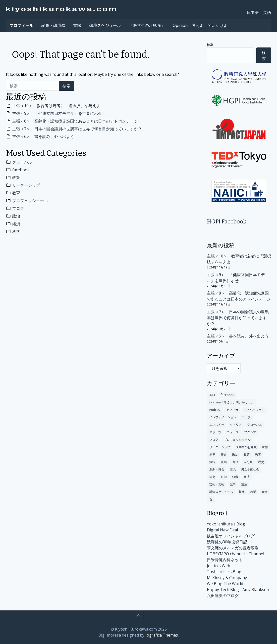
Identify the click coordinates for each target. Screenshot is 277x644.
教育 (16, 193)
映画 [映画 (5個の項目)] (224, 462)
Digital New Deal (222, 530)
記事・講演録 (53, 25)
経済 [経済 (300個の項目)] (247, 477)
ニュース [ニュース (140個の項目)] (233, 432)
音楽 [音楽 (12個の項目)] (265, 492)
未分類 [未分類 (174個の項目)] (248, 462)
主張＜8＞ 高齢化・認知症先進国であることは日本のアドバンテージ (75, 121)
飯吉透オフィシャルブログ (231, 536)
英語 (267, 12)
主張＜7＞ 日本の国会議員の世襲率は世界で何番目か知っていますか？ (77, 129)
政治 (16, 216)
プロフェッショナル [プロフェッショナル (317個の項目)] (237, 440)
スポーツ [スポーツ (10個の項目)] (215, 432)
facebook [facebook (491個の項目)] (227, 395)
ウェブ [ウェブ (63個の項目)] (246, 417)
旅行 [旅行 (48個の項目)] (212, 462)
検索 (210, 45)
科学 (16, 231)
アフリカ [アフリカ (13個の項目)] (232, 410)
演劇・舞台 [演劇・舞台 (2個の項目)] (217, 469)
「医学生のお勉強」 (147, 25)
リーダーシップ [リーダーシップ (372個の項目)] (220, 447)
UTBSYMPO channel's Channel (235, 554)
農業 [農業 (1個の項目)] (253, 492)
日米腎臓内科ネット (225, 560)
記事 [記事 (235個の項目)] (233, 484)
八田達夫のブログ (223, 596)
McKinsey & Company (227, 578)
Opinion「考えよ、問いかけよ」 (202, 25)
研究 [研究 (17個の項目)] (212, 477)
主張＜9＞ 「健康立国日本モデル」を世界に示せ (57, 113)
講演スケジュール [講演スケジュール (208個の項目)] (221, 492)
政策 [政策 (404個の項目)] (247, 454)
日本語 (253, 12)
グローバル (22, 162)
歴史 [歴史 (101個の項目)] (261, 462)
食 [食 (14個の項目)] (211, 499)
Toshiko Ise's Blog (224, 572)
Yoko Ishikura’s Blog (226, 524)
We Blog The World (225, 584)
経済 (16, 224)
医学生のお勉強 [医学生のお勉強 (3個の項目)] (246, 447)
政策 (16, 177)
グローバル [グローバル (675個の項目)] (255, 425)
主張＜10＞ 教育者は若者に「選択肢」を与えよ (56, 106)
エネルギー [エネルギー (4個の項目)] (217, 425)
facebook (21, 170)
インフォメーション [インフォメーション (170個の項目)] (223, 417)
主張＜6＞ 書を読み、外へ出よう (43, 136)
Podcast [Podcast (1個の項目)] (215, 410)
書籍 (77, 25)
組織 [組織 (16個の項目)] (235, 477)
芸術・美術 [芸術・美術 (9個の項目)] (217, 484)
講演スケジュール (105, 25)
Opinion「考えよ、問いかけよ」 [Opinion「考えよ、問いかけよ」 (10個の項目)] (231, 402)
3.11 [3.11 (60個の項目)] (212, 395)
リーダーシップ (26, 185)
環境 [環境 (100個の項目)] (233, 469)
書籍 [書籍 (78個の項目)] (235, 462)
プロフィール (21, 25)
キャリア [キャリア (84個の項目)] (236, 425)
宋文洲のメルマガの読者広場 (233, 548)
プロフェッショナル (30, 201)
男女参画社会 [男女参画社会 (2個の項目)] (250, 469)
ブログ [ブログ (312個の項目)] (214, 440)
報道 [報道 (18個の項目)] (224, 454)
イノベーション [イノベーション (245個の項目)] (254, 410)
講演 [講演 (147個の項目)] (244, 484)
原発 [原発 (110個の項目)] (212, 454)
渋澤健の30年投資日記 (227, 542)
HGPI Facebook (227, 222)
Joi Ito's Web (219, 566)
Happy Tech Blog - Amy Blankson (238, 590)
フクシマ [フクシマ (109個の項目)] (250, 432)
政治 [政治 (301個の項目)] (235, 454)
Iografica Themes (162, 635)
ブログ (18, 208)
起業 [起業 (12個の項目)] (242, 492)
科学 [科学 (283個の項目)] (224, 477)
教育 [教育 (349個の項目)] (258, 454)
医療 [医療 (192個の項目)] (265, 447)
